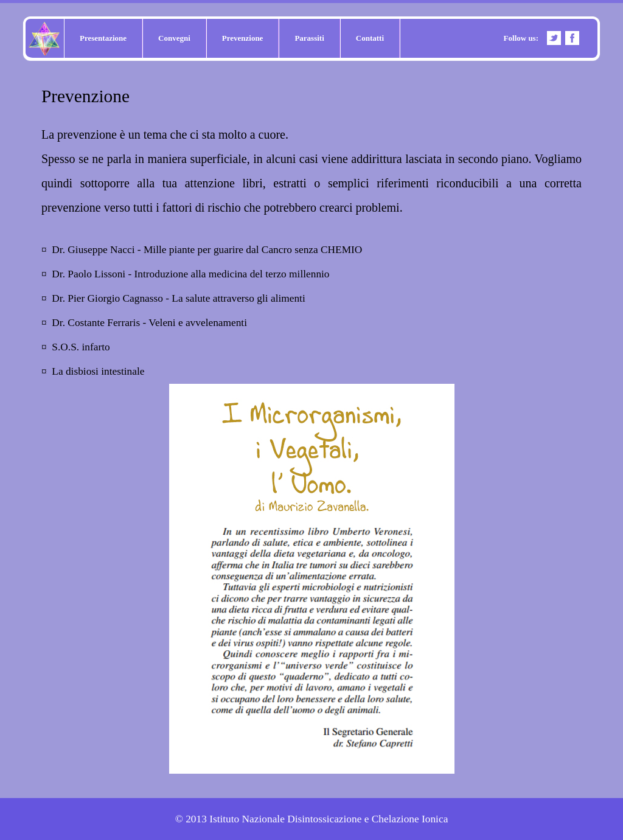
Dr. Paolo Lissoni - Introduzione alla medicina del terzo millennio (190, 274)
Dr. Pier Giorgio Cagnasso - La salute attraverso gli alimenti (178, 298)
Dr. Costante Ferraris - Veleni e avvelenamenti (149, 323)
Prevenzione (243, 38)
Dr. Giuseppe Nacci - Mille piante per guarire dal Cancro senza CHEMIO (207, 250)
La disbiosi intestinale (98, 371)
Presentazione (103, 38)
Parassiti (309, 38)
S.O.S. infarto (81, 347)
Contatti (370, 38)
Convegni (174, 38)
